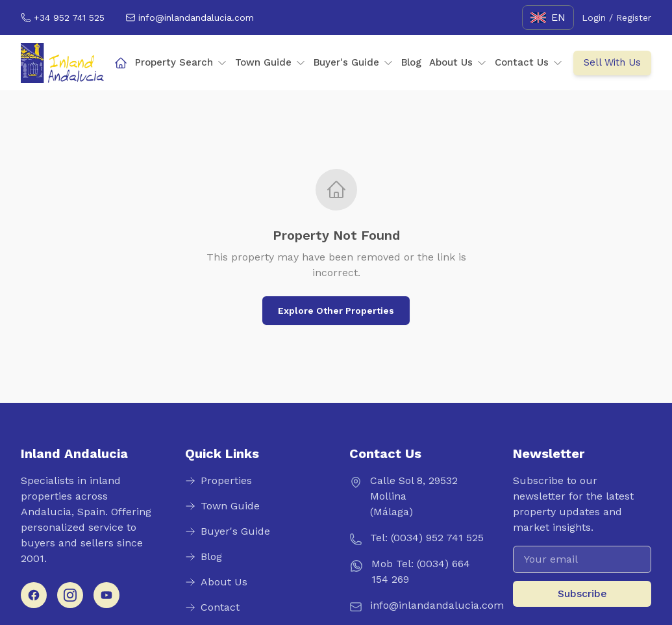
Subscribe (582, 593)
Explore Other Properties (336, 311)
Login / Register (616, 18)
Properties (218, 480)
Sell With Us (612, 62)
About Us (458, 62)
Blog (411, 62)
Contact (212, 607)
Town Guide (270, 62)
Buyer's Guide (354, 62)
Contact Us (529, 62)
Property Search (181, 62)
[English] (548, 18)
